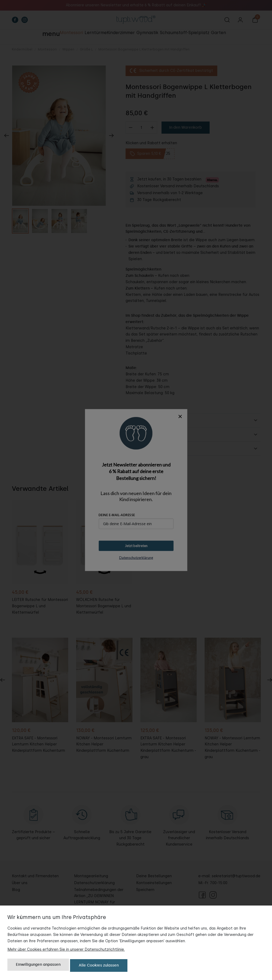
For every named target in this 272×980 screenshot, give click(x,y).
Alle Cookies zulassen (99, 966)
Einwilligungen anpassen (38, 966)
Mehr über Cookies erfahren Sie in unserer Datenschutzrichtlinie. (66, 951)
